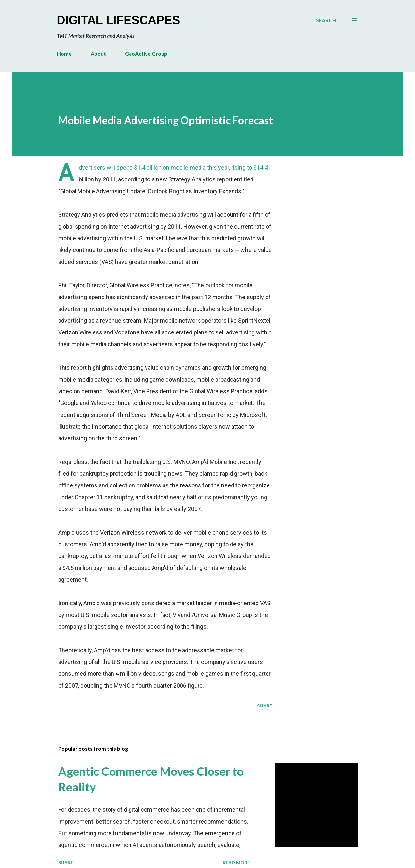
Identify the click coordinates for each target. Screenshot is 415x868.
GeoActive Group (146, 53)
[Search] (326, 20)
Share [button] (265, 706)
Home (64, 53)
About (98, 53)
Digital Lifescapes (119, 20)
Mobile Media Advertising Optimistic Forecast (166, 120)
